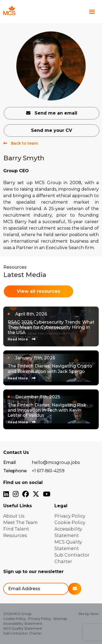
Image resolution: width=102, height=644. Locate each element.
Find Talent (16, 529)
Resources (15, 536)
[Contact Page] (81, 12)
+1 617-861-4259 (48, 471)
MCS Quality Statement (23, 628)
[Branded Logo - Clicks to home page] (20, 12)
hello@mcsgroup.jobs (56, 462)
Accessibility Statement (23, 624)
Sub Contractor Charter (22, 633)
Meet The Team (21, 523)
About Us (14, 516)
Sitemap (60, 619)
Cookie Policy (70, 523)
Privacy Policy (70, 516)
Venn (94, 614)
